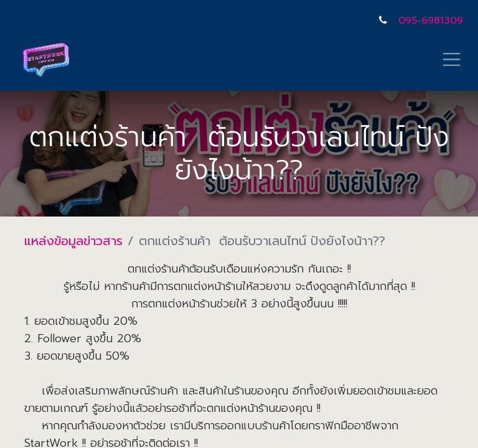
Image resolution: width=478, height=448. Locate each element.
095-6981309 (431, 21)
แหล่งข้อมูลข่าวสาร (73, 241)
